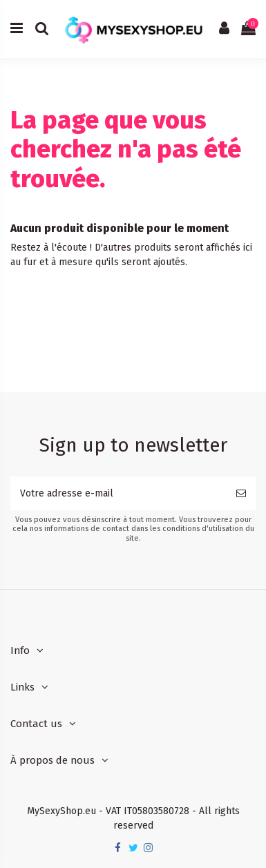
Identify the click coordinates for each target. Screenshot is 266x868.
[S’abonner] (241, 493)
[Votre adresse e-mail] (118, 493)
